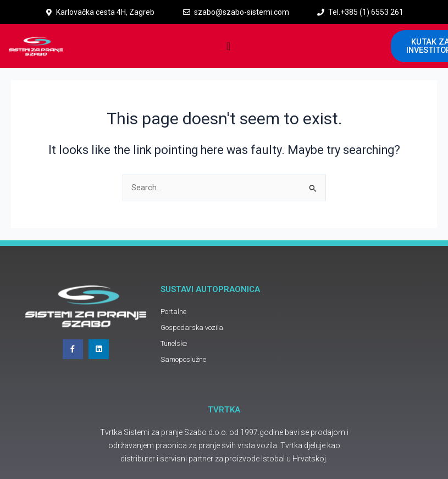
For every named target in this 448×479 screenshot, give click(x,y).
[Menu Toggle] (228, 46)
